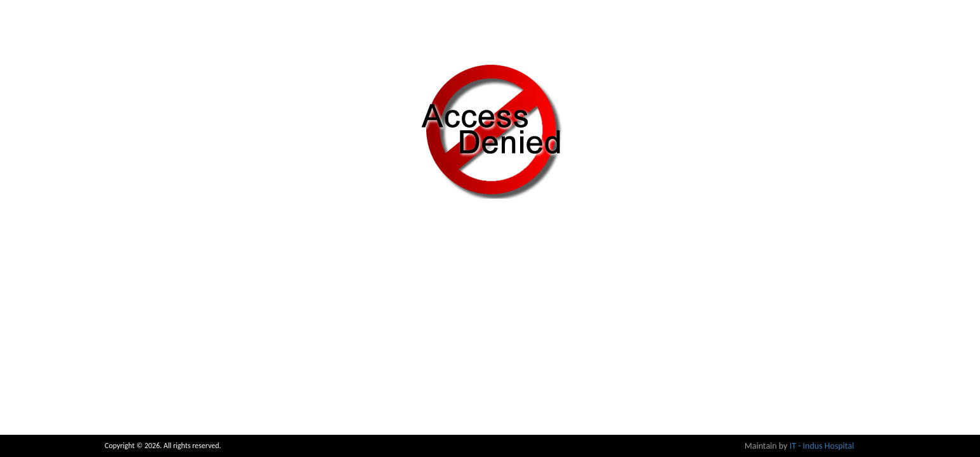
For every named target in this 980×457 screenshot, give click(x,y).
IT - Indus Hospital (822, 446)
